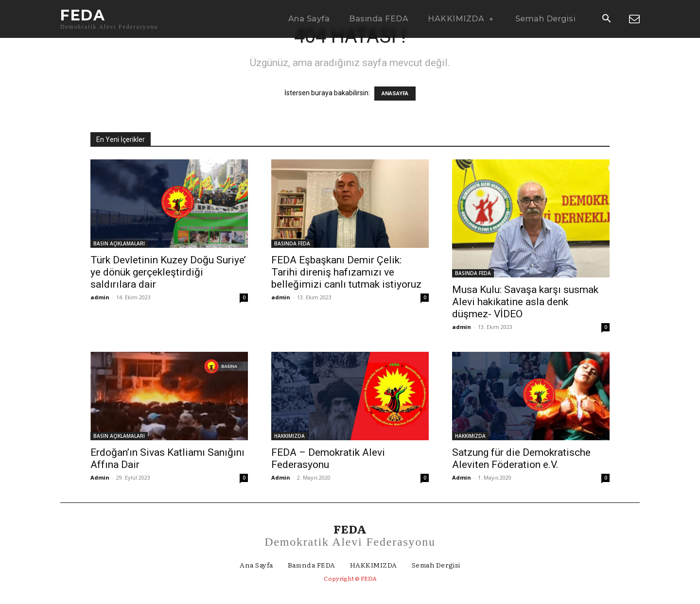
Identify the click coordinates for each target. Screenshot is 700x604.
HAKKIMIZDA (289, 436)
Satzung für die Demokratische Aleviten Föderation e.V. (521, 458)
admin (100, 297)
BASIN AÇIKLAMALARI (119, 243)
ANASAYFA (395, 94)
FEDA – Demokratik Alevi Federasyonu (328, 458)
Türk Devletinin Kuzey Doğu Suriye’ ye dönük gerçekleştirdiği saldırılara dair (168, 272)
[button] (606, 19)
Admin (100, 477)
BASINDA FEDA (292, 243)
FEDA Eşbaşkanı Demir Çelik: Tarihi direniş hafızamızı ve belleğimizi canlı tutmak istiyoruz (346, 272)
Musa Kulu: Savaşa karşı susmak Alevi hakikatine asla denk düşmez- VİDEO (525, 302)
